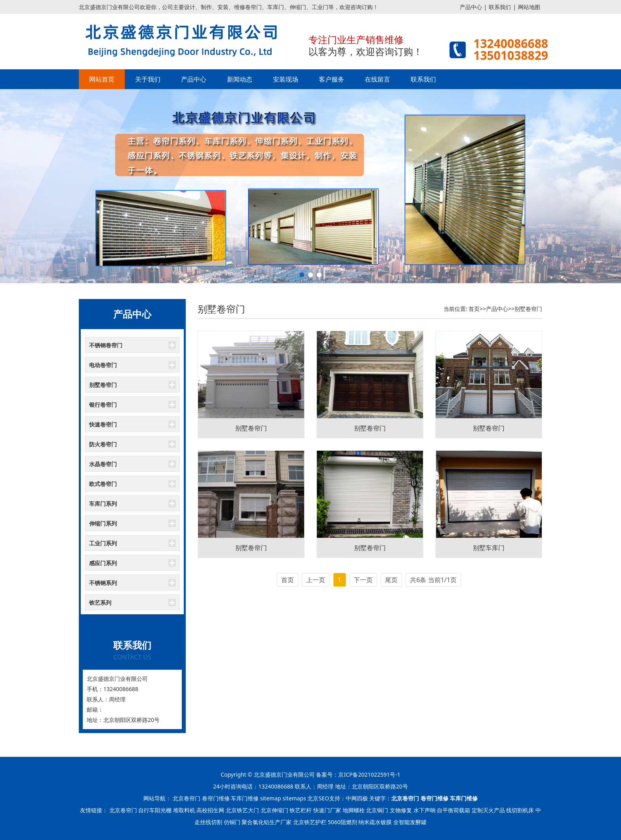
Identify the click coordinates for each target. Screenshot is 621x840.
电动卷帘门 (103, 365)
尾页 (391, 580)
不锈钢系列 (103, 583)
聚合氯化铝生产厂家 (267, 822)
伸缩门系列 (103, 523)
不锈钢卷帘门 (106, 345)
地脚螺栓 (354, 810)
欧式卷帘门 (103, 484)
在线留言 (377, 79)
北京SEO (318, 798)
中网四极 (357, 798)
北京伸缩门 (274, 810)
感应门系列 (103, 563)
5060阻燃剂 (343, 822)
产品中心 (471, 7)
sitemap (271, 798)
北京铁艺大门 (242, 810)
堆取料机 (184, 810)
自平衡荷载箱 (453, 810)
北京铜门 (377, 810)
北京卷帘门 (187, 798)
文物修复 (401, 810)
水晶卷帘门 (103, 464)
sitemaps (294, 798)
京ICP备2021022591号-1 (369, 774)
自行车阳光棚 (155, 810)
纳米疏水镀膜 (375, 822)
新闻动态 (240, 79)
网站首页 (102, 79)
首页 (474, 309)
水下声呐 (425, 810)
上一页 (316, 580)
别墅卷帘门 (103, 385)
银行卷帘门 (103, 405)
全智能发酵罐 (410, 822)
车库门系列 (103, 504)
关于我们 (148, 79)
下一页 (363, 580)
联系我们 (500, 7)
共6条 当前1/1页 (433, 580)
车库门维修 (245, 798)
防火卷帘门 (103, 444)
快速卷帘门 (103, 424)
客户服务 (331, 79)
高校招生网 (210, 810)
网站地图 (529, 7)
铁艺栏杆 (301, 810)
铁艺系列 (100, 603)
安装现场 (286, 79)
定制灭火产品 (488, 810)
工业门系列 (103, 543)
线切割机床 (520, 810)
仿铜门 (232, 822)
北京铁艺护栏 (310, 822)
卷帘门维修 (216, 798)
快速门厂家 (327, 810)
